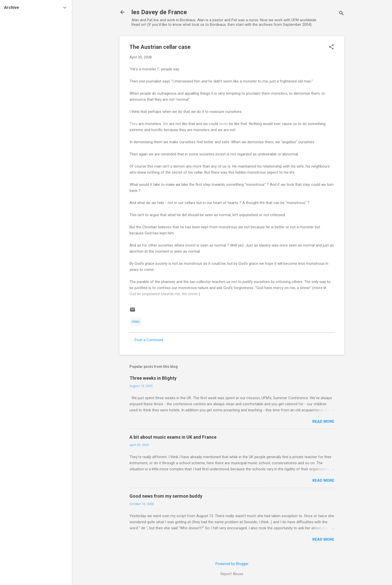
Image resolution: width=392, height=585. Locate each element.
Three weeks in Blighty (153, 378)
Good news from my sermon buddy (166, 496)
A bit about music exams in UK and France (173, 437)
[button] (331, 47)
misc (136, 321)
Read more (323, 421)
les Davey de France (159, 12)
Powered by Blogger (232, 564)
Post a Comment (149, 340)
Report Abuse (232, 574)
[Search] (341, 14)
